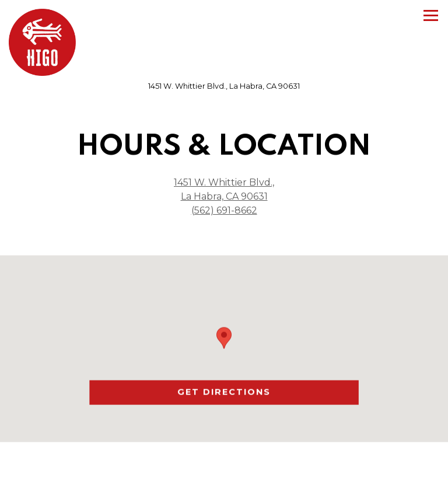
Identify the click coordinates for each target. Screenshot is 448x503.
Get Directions (268, 392)
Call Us (224, 488)
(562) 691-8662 (224, 210)
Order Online (224, 457)
